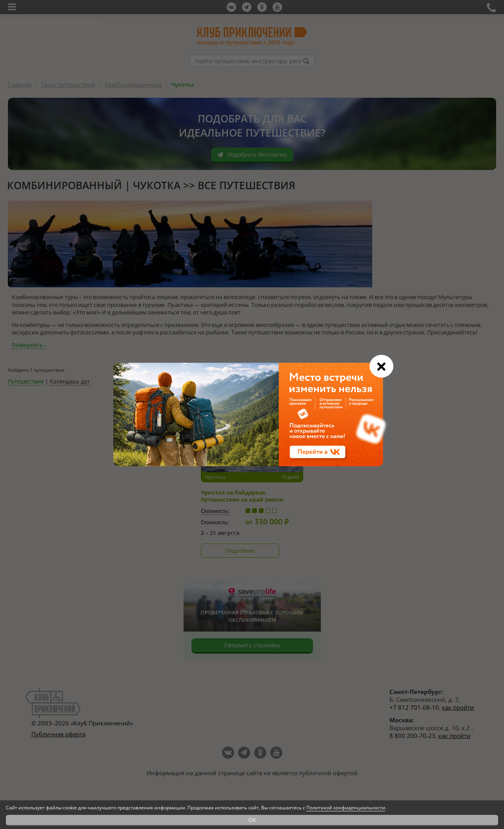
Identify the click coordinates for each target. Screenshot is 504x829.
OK (252, 820)
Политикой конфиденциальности (346, 808)
